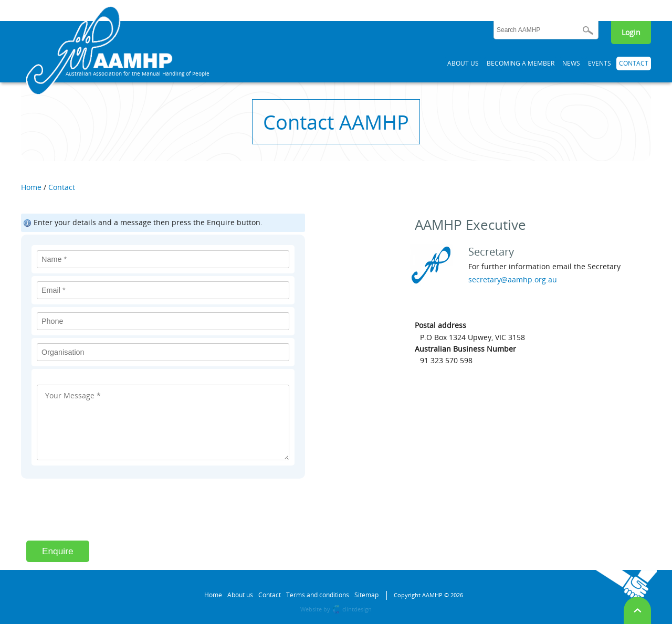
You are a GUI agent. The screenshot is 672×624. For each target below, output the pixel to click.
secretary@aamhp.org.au (513, 279)
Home (31, 187)
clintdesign (357, 609)
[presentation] (106, 515)
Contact (62, 187)
